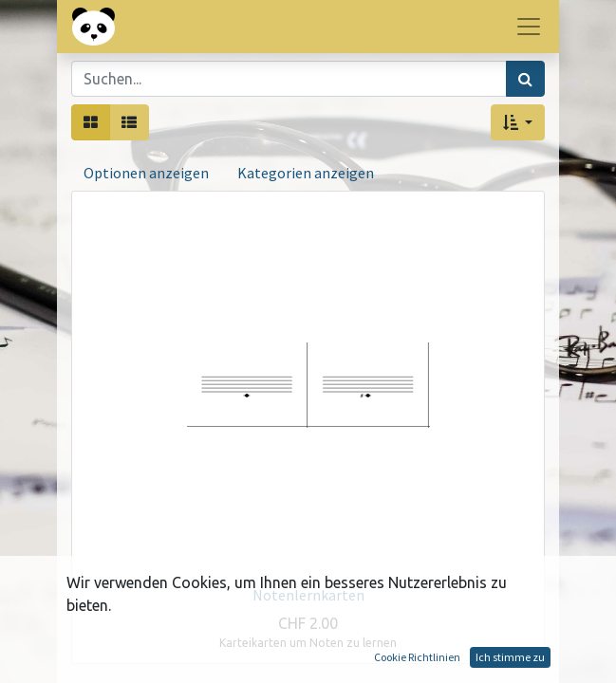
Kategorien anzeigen (306, 173)
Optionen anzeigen (146, 173)
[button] (518, 122)
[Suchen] (525, 79)
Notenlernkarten (308, 595)
